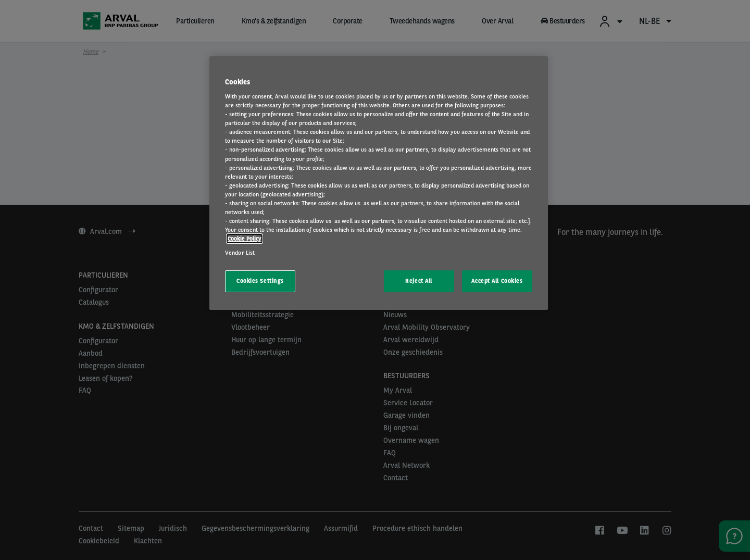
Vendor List (240, 253)
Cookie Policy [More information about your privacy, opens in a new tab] (245, 239)
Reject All (419, 281)
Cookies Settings (260, 281)
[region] (379, 183)
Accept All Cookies (497, 281)
